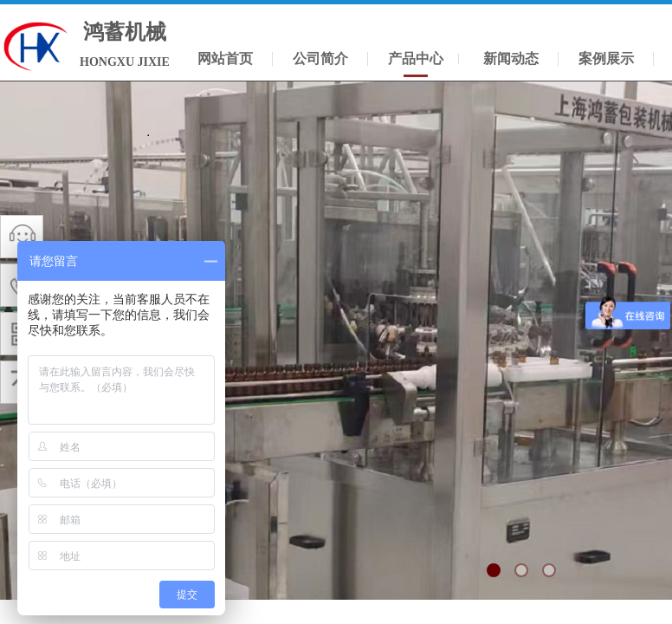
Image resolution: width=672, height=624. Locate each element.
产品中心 (416, 58)
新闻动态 (511, 58)
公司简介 (320, 58)
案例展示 (606, 58)
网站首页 (225, 58)
